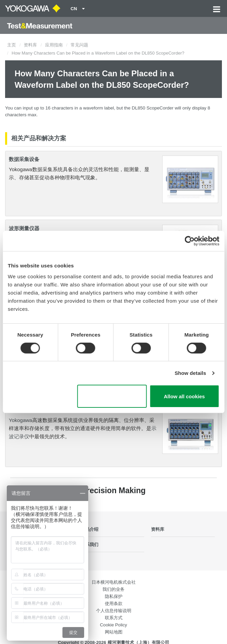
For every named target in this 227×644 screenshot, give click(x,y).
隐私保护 (114, 596)
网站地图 (114, 632)
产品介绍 (90, 529)
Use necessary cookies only (112, 396)
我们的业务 (113, 589)
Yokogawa (21, 420)
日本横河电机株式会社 (114, 582)
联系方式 (114, 618)
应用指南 (54, 45)
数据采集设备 (24, 159)
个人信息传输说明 (114, 611)
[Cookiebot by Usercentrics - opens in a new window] (190, 241)
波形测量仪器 (24, 228)
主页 (12, 45)
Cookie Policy (114, 625)
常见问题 (79, 45)
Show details (191, 373)
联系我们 (90, 545)
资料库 (30, 45)
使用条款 (114, 603)
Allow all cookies (184, 396)
